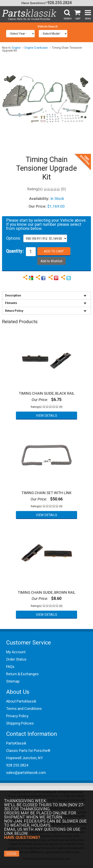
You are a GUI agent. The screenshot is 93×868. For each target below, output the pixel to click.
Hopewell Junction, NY (24, 758)
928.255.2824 (60, 3)
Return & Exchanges (22, 674)
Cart (78, 19)
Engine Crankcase (36, 48)
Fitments (11, 303)
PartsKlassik (16, 743)
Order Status (16, 659)
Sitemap (13, 681)
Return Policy (14, 311)
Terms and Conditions (24, 709)
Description (13, 295)
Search (68, 19)
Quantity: (15, 251)
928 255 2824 (17, 765)
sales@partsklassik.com (26, 773)
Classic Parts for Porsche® (28, 751)
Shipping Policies (20, 723)
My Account (16, 652)
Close (12, 854)
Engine (16, 48)
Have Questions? (34, 3)
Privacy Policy (17, 716)
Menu (88, 19)
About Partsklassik (21, 701)
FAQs (10, 667)
